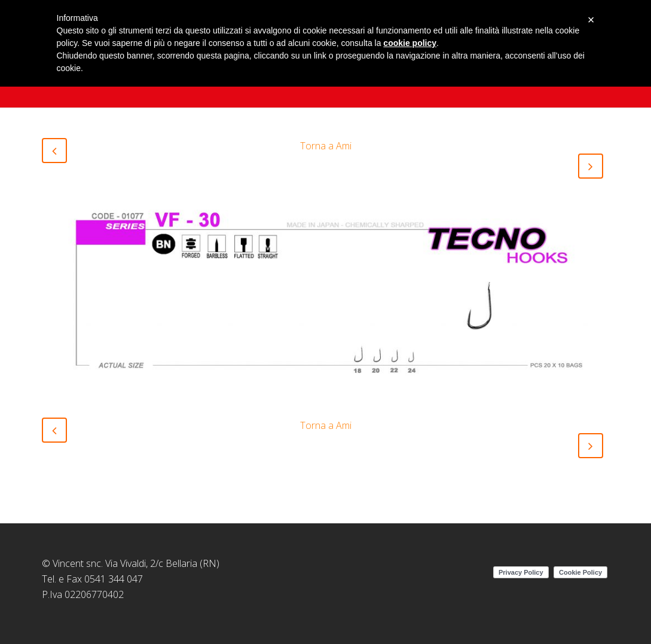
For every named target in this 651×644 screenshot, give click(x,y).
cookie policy (410, 43)
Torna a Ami (326, 146)
